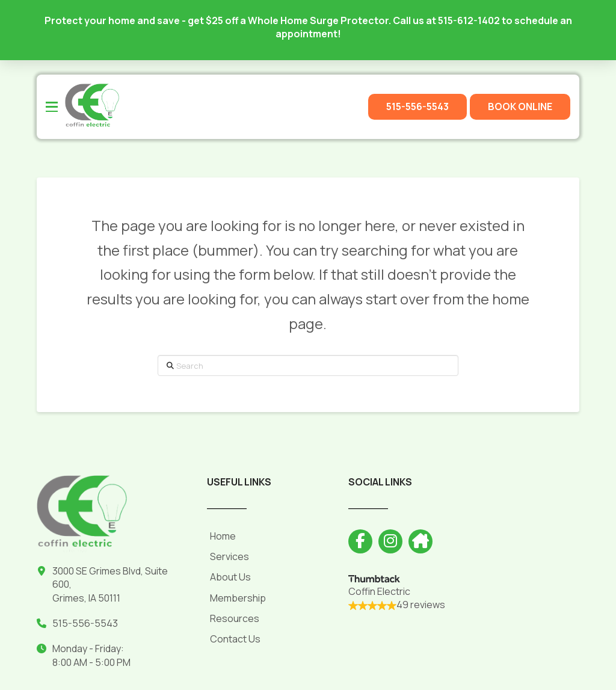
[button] (52, 107)
